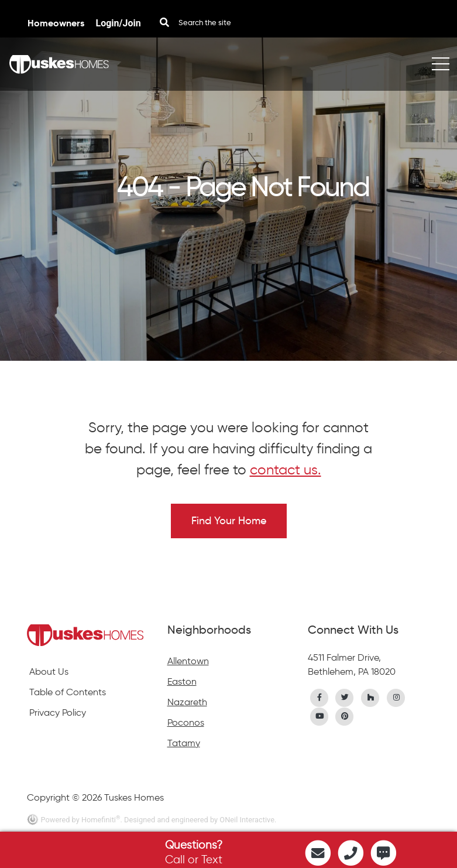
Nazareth (187, 702)
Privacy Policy (58, 712)
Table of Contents (68, 692)
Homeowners (57, 23)
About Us (49, 671)
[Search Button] (164, 23)
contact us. (286, 469)
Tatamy (184, 743)
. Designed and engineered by (170, 820)
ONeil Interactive (247, 820)
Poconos (186, 722)
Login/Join (118, 23)
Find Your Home (229, 521)
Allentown (188, 661)
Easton (182, 681)
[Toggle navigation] (441, 64)
